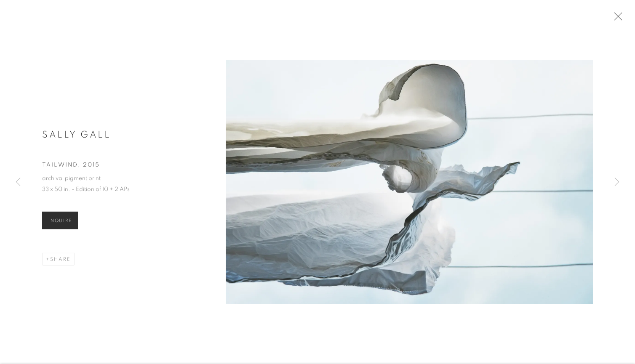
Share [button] (60, 263)
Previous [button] (18, 182)
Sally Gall (76, 138)
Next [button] (617, 182)
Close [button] (619, 19)
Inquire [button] (60, 224)
